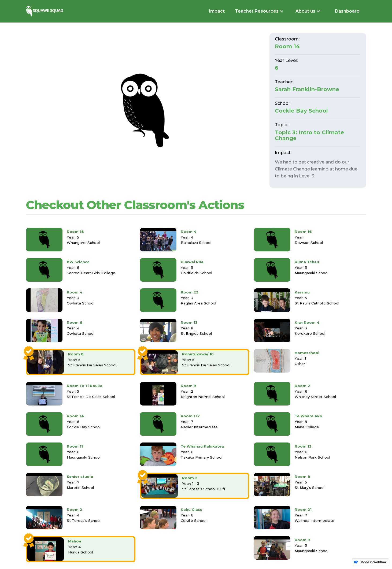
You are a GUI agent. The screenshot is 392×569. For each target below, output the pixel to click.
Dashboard (347, 11)
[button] (259, 11)
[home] (45, 11)
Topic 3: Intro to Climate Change (309, 135)
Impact (217, 11)
